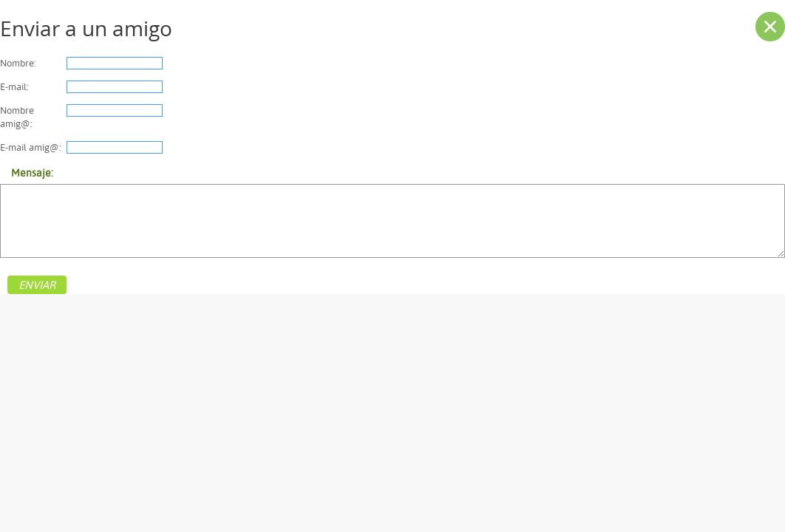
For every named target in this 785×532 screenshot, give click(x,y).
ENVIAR (37, 285)
